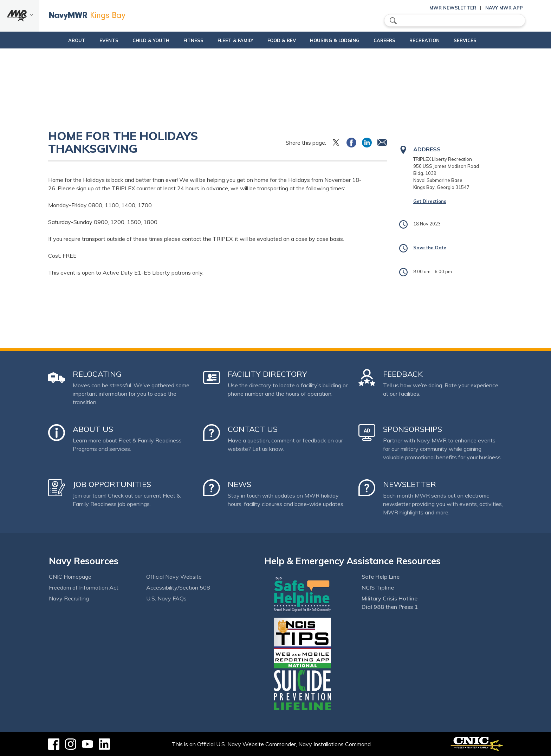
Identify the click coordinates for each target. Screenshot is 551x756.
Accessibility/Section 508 (178, 587)
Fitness (181, 40)
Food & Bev (282, 40)
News (239, 484)
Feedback (403, 374)
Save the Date (430, 248)
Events (91, 40)
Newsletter (410, 484)
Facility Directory (267, 374)
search (393, 21)
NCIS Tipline (378, 587)
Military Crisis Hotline (390, 598)
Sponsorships (413, 429)
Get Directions (430, 201)
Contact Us (253, 429)
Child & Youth (133, 40)
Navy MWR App (504, 8)
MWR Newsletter (453, 8)
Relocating (97, 374)
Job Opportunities (112, 484)
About (53, 40)
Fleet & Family (229, 40)
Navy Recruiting (69, 598)
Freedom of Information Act (84, 587)
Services (483, 40)
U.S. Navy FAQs (166, 598)
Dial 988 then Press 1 (390, 607)
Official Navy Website (174, 577)
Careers (396, 40)
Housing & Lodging (341, 40)
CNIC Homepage (70, 577)
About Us (93, 429)
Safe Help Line (381, 577)
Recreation (436, 40)
